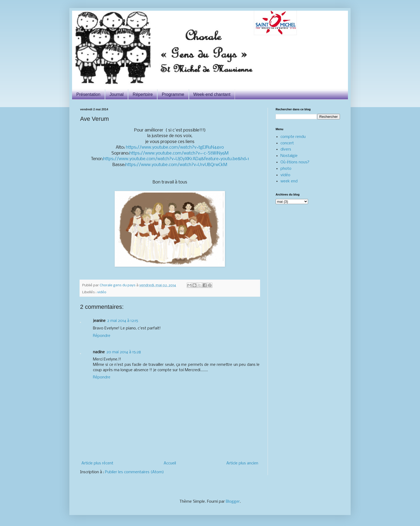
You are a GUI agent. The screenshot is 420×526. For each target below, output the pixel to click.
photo (286, 169)
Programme (173, 94)
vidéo (102, 292)
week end (289, 181)
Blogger (233, 502)
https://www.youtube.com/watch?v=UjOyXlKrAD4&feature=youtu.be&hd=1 (176, 159)
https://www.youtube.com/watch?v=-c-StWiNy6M (179, 153)
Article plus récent (97, 463)
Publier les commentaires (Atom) (134, 472)
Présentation (88, 94)
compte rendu (293, 137)
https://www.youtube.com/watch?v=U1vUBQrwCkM (176, 165)
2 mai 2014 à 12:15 (123, 321)
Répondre (102, 336)
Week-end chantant (212, 94)
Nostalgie (289, 156)
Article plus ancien (242, 463)
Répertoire (143, 94)
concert (287, 143)
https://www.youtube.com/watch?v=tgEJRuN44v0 (175, 147)
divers (286, 149)
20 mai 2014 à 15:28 (124, 352)
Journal (117, 94)
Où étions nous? (295, 162)
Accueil (170, 463)
